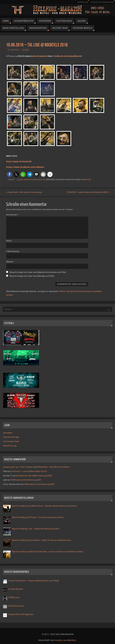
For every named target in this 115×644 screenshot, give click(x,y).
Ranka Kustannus (16, 606)
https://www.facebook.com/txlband (25, 167)
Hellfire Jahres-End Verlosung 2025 (26, 480)
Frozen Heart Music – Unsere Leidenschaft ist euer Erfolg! (34, 581)
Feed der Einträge (11, 437)
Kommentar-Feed (11, 441)
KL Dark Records (16, 589)
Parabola (59, 640)
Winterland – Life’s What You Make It (54, 467)
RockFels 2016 (36, 179)
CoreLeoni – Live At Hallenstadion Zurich (29, 471)
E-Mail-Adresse (13, 251)
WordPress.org (10, 446)
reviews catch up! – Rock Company (18, 467)
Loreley (20, 179)
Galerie (25, 50)
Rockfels (27, 179)
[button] (10, 174)
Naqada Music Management (21, 614)
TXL (44, 179)
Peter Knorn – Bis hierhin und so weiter (24, 192)
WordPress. (71, 640)
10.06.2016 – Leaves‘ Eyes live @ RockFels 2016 (88, 192)
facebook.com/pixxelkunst (67, 56)
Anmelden (8, 433)
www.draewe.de (39, 56)
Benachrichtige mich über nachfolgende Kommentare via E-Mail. (38, 272)
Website (10, 262)
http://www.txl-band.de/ (19, 161)
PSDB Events (14, 597)
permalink (86, 179)
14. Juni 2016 (13, 50)
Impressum (83, 2)
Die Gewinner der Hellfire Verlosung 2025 (34, 476)
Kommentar (12, 215)
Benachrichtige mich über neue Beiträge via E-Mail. (32, 276)
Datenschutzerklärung (102, 2)
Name (9, 241)
